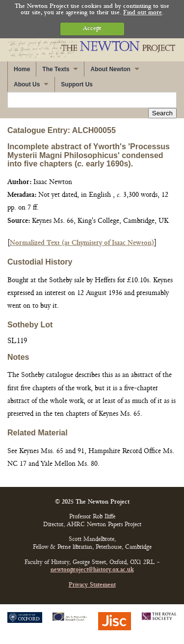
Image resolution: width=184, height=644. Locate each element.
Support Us (77, 84)
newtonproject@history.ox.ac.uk (92, 570)
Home (22, 69)
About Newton (110, 69)
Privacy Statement (92, 585)
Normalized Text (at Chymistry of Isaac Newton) (82, 243)
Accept (92, 29)
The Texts (56, 69)
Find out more (143, 13)
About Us (27, 84)
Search (162, 113)
